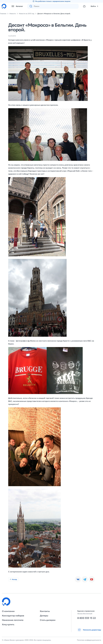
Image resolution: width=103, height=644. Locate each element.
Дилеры (44, 616)
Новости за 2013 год (27, 14)
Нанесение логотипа (13, 620)
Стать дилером (48, 620)
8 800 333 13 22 (87, 618)
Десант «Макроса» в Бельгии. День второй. (54, 14)
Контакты (45, 611)
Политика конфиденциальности (89, 640)
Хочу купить (8, 624)
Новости (13, 14)
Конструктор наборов (13, 616)
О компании (8, 611)
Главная (3, 14)
